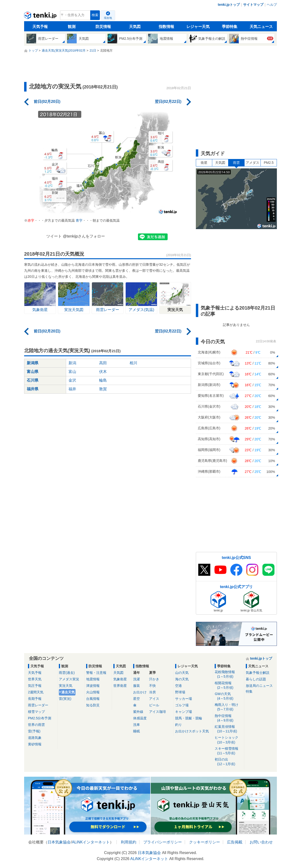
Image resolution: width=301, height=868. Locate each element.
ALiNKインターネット (91, 842)
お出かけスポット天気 (192, 731)
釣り (178, 725)
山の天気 (182, 673)
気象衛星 (120, 679)
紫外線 (138, 712)
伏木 (103, 372)
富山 (72, 372)
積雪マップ (36, 712)
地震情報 (93, 679)
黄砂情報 (35, 744)
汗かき (154, 679)
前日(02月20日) (47, 102)
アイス (154, 699)
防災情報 (103, 27)
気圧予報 (35, 686)
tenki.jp (41, 16)
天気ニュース (261, 27)
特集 (249, 691)
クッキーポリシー (205, 842)
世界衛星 (120, 686)
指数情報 (166, 27)
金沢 (72, 380)
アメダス (253, 163)
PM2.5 (269, 163)
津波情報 (93, 686)
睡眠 (137, 731)
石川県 (33, 380)
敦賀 (103, 389)
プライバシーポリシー (163, 842)
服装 (137, 686)
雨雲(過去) (67, 673)
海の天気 (182, 679)
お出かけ (140, 692)
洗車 (137, 725)
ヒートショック (229, 740)
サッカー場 (184, 699)
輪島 (103, 380)
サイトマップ (253, 5)
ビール (154, 705)
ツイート (54, 236)
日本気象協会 (59, 842)
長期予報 (35, 699)
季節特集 (230, 27)
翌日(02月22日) (168, 102)
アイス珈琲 (157, 712)
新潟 (72, 363)
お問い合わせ (261, 842)
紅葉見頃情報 (229, 729)
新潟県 (33, 363)
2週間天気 (36, 692)
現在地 (108, 18)
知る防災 (93, 705)
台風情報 (93, 699)
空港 (178, 686)
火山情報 (93, 692)
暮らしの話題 (256, 679)
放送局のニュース (259, 686)
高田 (103, 363)
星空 (137, 699)
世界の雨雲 (36, 725)
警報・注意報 (96, 673)
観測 (72, 27)
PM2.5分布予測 (40, 718)
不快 (152, 686)
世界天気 (35, 679)
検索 (95, 15)
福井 (72, 389)
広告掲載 (235, 842)
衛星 (204, 163)
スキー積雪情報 (229, 751)
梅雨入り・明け (229, 707)
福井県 (33, 389)
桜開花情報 (229, 686)
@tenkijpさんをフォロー (84, 236)
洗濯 (137, 679)
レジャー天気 (198, 27)
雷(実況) (65, 699)
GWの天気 (229, 696)
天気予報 (40, 27)
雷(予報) (34, 731)
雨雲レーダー (38, 705)
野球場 (180, 692)
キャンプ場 (184, 712)
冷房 (152, 692)
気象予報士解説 (258, 673)
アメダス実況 (69, 679)
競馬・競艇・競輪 (189, 718)
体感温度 (140, 718)
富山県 (33, 372)
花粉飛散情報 (229, 674)
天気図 (135, 27)
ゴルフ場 (182, 705)
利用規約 (129, 842)
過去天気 (68, 692)
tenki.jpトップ (229, 5)
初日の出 (229, 762)
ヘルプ (272, 5)
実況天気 (66, 686)
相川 (133, 363)
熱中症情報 (229, 718)
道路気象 (35, 738)
